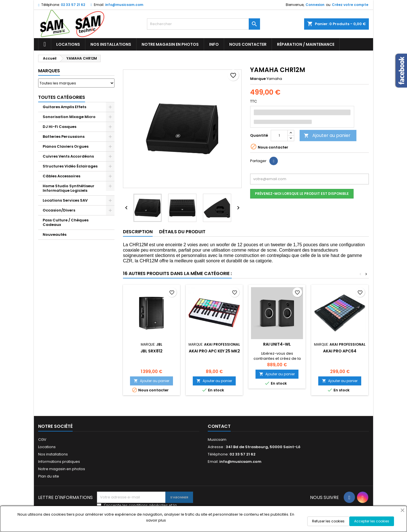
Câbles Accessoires (61, 176)
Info (214, 44)
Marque (258, 79)
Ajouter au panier (327, 135)
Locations (68, 44)
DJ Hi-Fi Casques (59, 127)
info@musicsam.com (124, 5)
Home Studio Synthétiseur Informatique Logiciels (69, 188)
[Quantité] (279, 136)
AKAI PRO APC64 (340, 351)
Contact (219, 426)
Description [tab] (138, 232)
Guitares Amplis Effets (64, 107)
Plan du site (49, 476)
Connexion (315, 5)
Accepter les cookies (372, 521)
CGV (42, 440)
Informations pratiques (59, 462)
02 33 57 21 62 (73, 5)
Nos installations (111, 44)
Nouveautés (55, 235)
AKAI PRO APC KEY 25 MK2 (214, 351)
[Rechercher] (203, 24)
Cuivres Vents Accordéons (68, 156)
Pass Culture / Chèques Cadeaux (66, 222)
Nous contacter (248, 44)
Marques (49, 71)
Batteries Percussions (64, 137)
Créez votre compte (350, 5)
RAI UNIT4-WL (277, 344)
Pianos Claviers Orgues (66, 146)
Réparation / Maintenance (306, 44)
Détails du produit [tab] (182, 232)
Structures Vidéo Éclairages (70, 166)
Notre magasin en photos (170, 44)
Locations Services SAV (65, 200)
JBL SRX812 (151, 351)
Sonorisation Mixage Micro (69, 117)
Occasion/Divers (59, 210)
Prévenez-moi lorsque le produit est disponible (302, 194)
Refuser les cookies (328, 521)
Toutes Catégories (62, 97)
